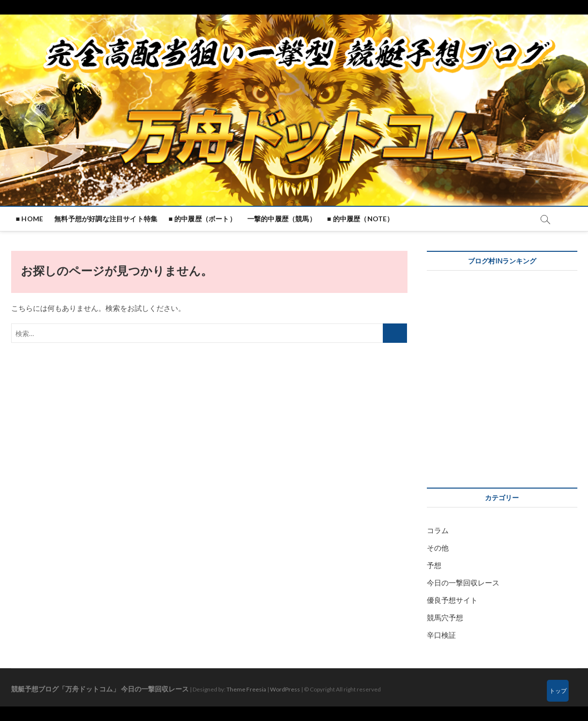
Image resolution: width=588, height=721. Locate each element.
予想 (434, 565)
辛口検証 (441, 635)
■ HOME (30, 219)
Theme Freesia (246, 689)
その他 (438, 548)
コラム (438, 530)
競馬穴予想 (445, 617)
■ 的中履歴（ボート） (202, 219)
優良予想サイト (452, 600)
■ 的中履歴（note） (361, 219)
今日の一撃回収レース (463, 583)
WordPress (285, 689)
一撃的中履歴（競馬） (282, 219)
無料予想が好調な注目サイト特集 (106, 219)
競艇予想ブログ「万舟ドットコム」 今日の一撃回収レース (100, 689)
